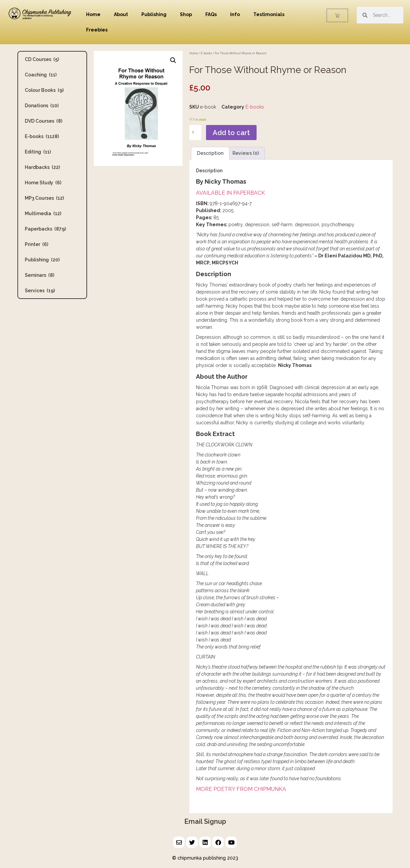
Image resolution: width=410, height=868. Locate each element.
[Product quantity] (195, 133)
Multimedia (43, 213)
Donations (42, 106)
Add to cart (231, 133)
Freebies (97, 30)
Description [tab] (210, 153)
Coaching (41, 75)
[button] (173, 60)
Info (235, 14)
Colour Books (44, 90)
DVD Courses (44, 121)
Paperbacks (45, 229)
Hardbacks (42, 167)
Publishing (154, 14)
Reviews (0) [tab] (246, 153)
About (121, 14)
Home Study (43, 183)
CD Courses (42, 59)
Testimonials (269, 14)
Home (93, 14)
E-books (42, 136)
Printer (37, 244)
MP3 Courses (44, 198)
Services (40, 291)
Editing (38, 152)
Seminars (40, 275)
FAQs (211, 14)
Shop (186, 14)
